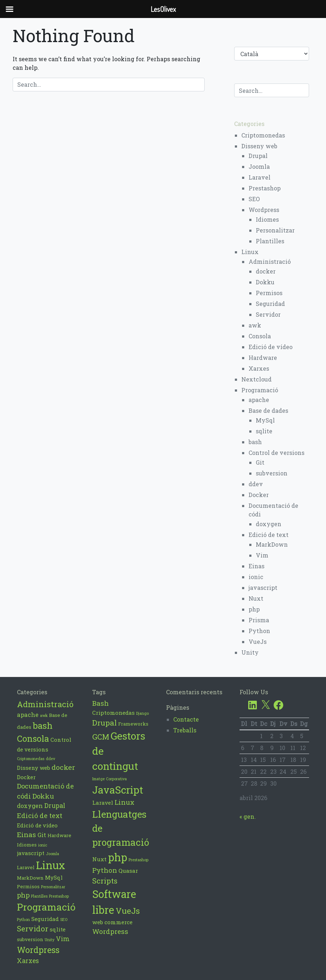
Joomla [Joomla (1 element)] (52, 854)
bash (255, 442)
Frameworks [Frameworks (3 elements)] (133, 724)
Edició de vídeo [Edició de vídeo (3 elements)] (37, 825)
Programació (260, 390)
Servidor (268, 314)
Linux (250, 252)
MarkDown (272, 544)
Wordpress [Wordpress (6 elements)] (110, 931)
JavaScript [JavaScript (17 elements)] (118, 790)
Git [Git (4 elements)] (42, 835)
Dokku (265, 282)
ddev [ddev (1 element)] (50, 759)
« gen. (248, 816)
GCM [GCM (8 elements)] (101, 737)
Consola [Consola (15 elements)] (33, 738)
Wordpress (264, 210)
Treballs (185, 730)
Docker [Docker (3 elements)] (26, 777)
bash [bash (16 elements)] (43, 726)
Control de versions (276, 453)
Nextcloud (256, 379)
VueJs (258, 642)
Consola (260, 336)
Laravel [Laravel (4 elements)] (103, 803)
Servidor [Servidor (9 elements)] (33, 929)
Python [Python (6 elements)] (105, 870)
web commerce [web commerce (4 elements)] (112, 922)
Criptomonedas (263, 135)
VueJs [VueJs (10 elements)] (128, 911)
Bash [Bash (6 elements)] (101, 703)
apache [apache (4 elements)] (28, 715)
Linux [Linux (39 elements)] (51, 865)
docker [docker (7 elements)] (63, 767)
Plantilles (270, 241)
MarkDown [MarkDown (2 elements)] (30, 878)
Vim (262, 555)
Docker (259, 495)
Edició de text (269, 535)
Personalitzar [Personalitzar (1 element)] (53, 887)
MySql (265, 420)
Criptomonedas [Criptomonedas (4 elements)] (113, 713)
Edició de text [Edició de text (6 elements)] (40, 816)
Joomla (259, 166)
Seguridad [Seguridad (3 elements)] (45, 919)
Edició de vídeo (271, 347)
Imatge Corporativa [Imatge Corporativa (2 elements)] (110, 779)
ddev (256, 484)
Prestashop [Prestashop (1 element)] (59, 896)
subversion (272, 473)
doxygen (269, 524)
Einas (256, 566)
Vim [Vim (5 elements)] (63, 939)
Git (260, 462)
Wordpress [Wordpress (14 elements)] (38, 950)
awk (255, 325)
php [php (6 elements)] (23, 895)
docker (266, 271)
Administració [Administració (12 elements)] (45, 704)
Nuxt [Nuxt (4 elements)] (99, 859)
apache (259, 400)
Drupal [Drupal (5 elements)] (55, 806)
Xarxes (259, 368)
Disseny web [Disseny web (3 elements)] (34, 768)
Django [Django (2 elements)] (142, 713)
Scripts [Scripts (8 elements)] (105, 881)
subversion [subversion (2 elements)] (30, 939)
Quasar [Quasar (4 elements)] (128, 871)
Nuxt (256, 598)
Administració (270, 261)
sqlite (264, 431)
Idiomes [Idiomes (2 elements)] (27, 845)
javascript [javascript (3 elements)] (31, 853)
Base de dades (268, 410)
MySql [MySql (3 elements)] (54, 877)
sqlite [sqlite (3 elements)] (58, 929)
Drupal (258, 156)
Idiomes (267, 219)
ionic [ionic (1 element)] (43, 845)
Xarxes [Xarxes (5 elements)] (28, 961)
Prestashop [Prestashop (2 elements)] (139, 860)
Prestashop (265, 188)
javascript (263, 588)
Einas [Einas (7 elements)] (26, 834)
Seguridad (270, 304)
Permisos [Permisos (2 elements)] (28, 886)
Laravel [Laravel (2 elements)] (26, 867)
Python (259, 631)
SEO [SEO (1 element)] (64, 920)
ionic (256, 577)
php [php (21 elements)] (118, 857)
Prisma (259, 620)
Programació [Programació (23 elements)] (46, 907)
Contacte (186, 719)
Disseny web (259, 146)
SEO (254, 199)
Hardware (263, 358)
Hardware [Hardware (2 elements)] (59, 835)
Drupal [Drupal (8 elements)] (104, 723)
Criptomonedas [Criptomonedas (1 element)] (31, 759)
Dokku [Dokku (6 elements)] (43, 796)
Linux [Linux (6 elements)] (124, 802)
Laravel (260, 177)
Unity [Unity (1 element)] (50, 940)
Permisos (269, 293)
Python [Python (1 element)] (23, 920)
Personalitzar (275, 230)
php (254, 609)
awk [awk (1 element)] (44, 715)
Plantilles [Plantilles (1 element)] (39, 896)
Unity (250, 652)
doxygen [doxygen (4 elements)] (30, 806)
